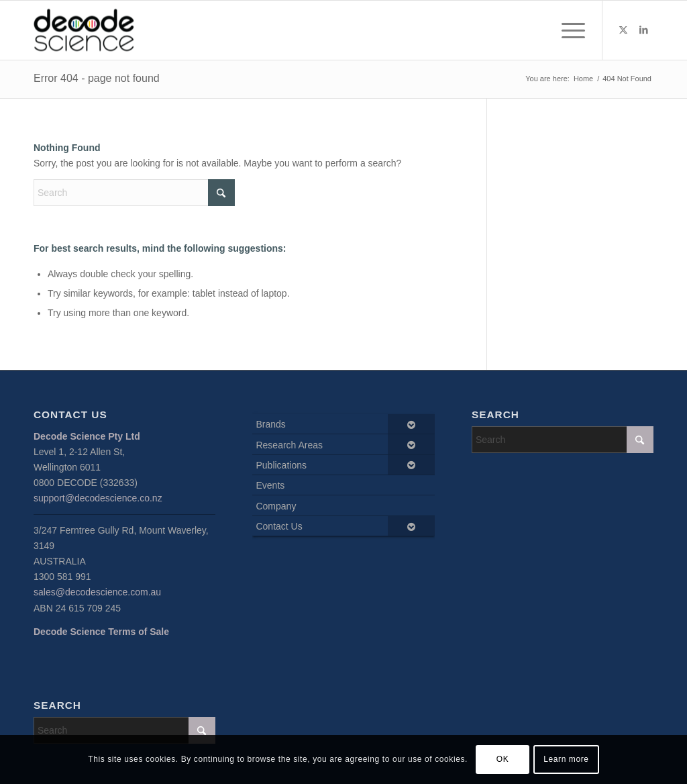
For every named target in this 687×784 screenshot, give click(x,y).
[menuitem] (569, 30)
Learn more (566, 759)
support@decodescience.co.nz (98, 498)
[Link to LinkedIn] (643, 30)
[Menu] (569, 30)
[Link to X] (623, 30)
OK (503, 759)
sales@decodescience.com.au (97, 592)
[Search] (134, 193)
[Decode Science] (84, 30)
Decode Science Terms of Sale (101, 632)
